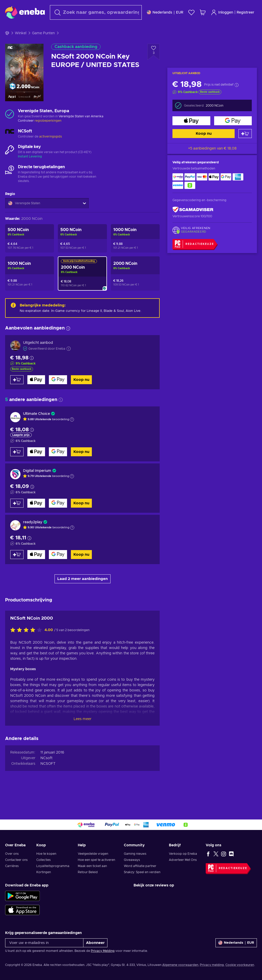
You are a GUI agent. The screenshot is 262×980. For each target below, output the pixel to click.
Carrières (12, 866)
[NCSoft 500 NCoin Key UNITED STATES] (30, 251)
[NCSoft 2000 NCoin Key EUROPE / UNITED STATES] (82, 286)
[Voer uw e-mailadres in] (44, 943)
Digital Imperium (37, 484)
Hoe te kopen (46, 854)
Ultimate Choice (36, 427)
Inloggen (222, 12)
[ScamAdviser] (193, 222)
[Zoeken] (96, 12)
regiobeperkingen (48, 133)
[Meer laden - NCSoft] (10, 147)
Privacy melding (212, 965)
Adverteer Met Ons (183, 860)
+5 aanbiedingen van (212, 161)
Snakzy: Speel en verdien (142, 872)
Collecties (43, 860)
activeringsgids (51, 149)
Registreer (245, 13)
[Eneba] (25, 12)
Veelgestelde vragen (93, 854)
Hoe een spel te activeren (96, 860)
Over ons (12, 854)
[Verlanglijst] (191, 12)
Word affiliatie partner (140, 866)
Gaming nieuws (135, 854)
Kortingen (44, 872)
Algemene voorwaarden (180, 965)
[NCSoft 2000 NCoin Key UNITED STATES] (135, 286)
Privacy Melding (103, 951)
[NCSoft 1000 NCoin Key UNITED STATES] (30, 286)
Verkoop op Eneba (183, 854)
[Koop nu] (191, 134)
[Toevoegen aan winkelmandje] (245, 146)
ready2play (33, 535)
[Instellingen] (165, 12)
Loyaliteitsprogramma (53, 866)
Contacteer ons (16, 860)
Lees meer (83, 732)
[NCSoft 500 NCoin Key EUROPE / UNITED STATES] (82, 251)
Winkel (21, 46)
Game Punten (43, 46)
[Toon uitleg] (72, 432)
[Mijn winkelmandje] (203, 12)
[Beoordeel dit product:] (27, 643)
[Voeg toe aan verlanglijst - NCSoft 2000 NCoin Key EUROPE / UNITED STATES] (154, 65)
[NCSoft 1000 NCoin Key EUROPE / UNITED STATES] (135, 251)
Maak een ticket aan (92, 866)
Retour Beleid (88, 872)
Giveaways (132, 860)
